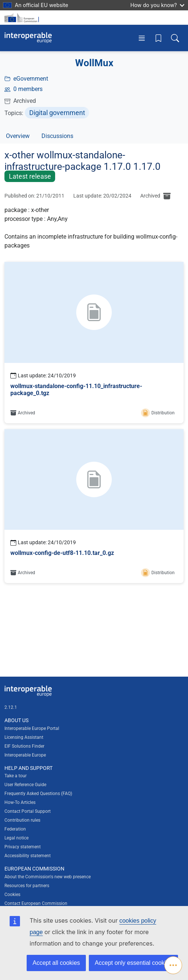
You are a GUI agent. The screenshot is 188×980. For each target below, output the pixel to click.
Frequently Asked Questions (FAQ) (38, 794)
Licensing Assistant (24, 737)
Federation (15, 829)
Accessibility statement (28, 856)
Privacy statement (23, 847)
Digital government (57, 113)
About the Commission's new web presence (48, 877)
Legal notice (16, 838)
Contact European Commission (36, 903)
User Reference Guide (25, 785)
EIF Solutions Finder (24, 746)
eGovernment (31, 79)
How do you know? (157, 5)
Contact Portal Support (28, 811)
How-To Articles (20, 802)
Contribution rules (22, 820)
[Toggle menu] (142, 38)
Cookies (12, 895)
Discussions (57, 136)
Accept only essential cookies (133, 963)
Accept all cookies (56, 963)
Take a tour (16, 776)
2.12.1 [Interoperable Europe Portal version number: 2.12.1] (11, 707)
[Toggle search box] (175, 38)
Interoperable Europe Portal (32, 728)
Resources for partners (27, 886)
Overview (18, 136)
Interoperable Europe (25, 755)
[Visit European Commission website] (23, 18)
